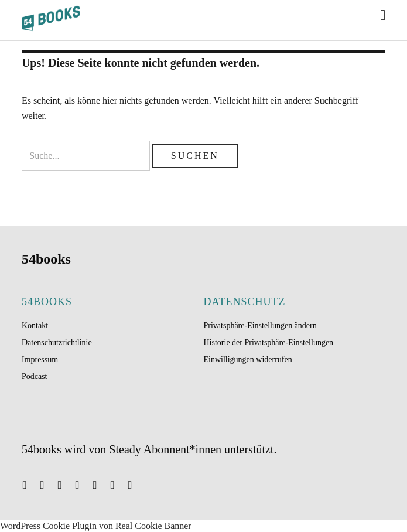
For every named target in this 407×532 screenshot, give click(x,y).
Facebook (82, 484)
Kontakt (35, 325)
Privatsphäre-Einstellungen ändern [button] (260, 325)
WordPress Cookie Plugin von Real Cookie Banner (96, 526)
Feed (117, 484)
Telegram (135, 484)
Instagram (100, 484)
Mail (29, 484)
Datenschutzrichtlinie (57, 342)
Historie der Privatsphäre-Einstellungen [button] (269, 342)
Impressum (40, 359)
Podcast (35, 376)
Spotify (64, 484)
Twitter (47, 484)
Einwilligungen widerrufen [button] (248, 359)
